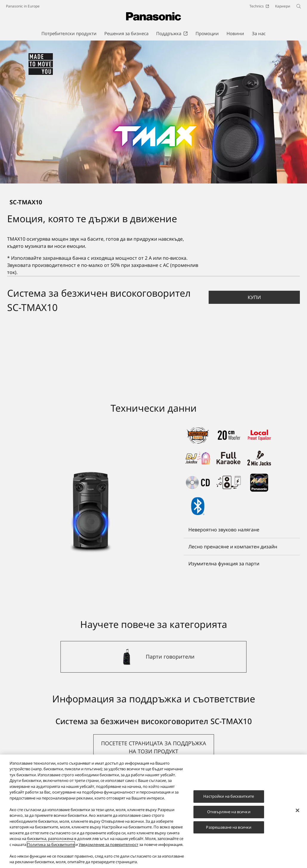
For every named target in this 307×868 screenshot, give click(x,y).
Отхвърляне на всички (229, 812)
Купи (254, 297)
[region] (153, 811)
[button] (254, 297)
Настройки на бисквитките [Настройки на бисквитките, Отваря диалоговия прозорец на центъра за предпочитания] (229, 796)
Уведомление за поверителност (108, 844)
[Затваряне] (297, 811)
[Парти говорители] (153, 657)
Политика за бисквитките (51, 844)
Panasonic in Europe (23, 6)
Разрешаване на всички (229, 827)
